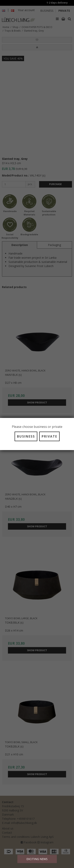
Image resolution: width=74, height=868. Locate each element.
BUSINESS (26, 436)
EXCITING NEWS (37, 859)
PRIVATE (49, 436)
